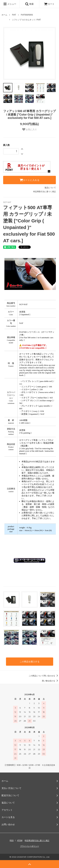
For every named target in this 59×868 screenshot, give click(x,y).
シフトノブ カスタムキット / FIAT (26, 20)
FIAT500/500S (27, 15)
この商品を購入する (30, 662)
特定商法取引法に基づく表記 (37, 841)
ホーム (4, 15)
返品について (50, 188)
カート (49, 4)
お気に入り (30, 129)
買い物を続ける (50, 681)
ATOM (20, 841)
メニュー (10, 4)
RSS (12, 841)
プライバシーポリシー (30, 846)
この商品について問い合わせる (44, 676)
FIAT (14, 15)
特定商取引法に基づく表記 (45, 192)
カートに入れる (29, 180)
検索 (29, 4)
